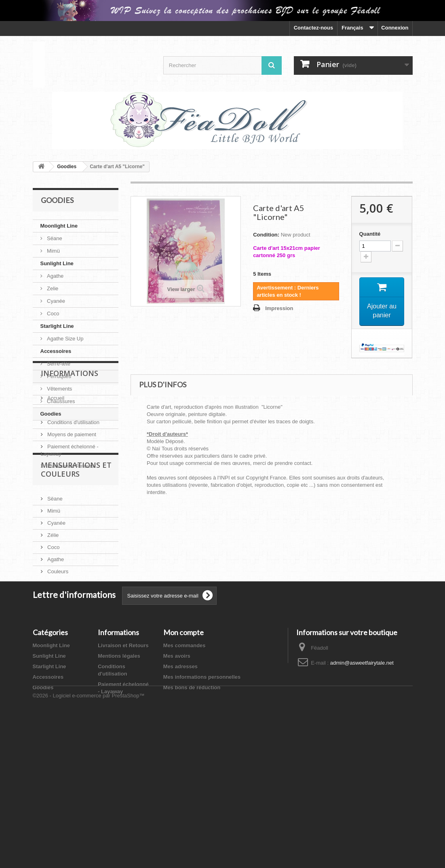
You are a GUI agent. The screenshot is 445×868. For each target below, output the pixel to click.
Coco (53, 314)
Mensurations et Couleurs (76, 569)
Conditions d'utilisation (73, 491)
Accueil (55, 466)
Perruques (59, 376)
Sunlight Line (57, 263)
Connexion (395, 28)
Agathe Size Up (65, 339)
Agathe (55, 276)
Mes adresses (180, 792)
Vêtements (59, 389)
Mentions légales (66, 478)
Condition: (266, 235)
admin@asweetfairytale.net (362, 788)
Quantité (370, 234)
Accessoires (56, 351)
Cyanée (55, 301)
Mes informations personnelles (202, 802)
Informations (70, 445)
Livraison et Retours (70, 534)
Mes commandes (185, 771)
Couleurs (57, 668)
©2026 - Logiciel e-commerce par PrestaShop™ (89, 846)
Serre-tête (58, 364)
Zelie (52, 288)
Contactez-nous (314, 28)
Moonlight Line (59, 226)
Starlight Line (57, 326)
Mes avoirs (177, 781)
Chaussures (60, 401)
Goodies (51, 414)
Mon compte (183, 758)
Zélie (53, 632)
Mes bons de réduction (192, 813)
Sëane (54, 238)
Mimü (53, 251)
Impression (279, 308)
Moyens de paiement (71, 503)
